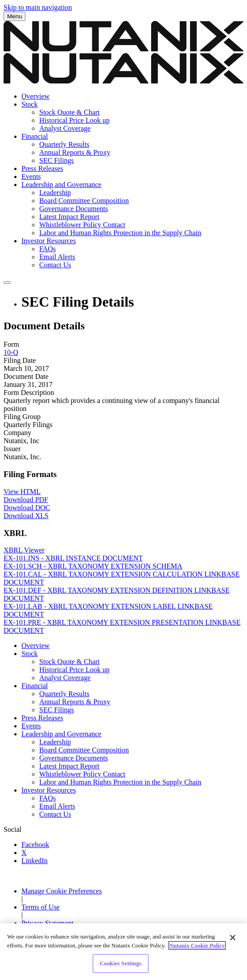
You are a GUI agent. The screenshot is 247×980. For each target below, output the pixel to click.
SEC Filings (57, 160)
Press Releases (42, 168)
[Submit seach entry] (7, 282)
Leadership (55, 193)
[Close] (233, 943)
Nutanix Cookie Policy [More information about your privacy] (197, 950)
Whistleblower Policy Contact (82, 225)
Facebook (35, 845)
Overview (35, 96)
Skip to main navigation (38, 7)
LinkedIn (35, 861)
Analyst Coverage (65, 128)
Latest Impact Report (69, 217)
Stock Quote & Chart (70, 112)
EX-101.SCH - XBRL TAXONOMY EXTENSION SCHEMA (93, 566)
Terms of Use (41, 907)
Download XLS (26, 516)
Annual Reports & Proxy (75, 152)
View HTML (22, 492)
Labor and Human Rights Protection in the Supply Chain (120, 233)
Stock (29, 104)
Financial (35, 136)
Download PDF (26, 500)
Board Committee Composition (84, 201)
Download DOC (27, 508)
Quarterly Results (64, 144)
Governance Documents (74, 209)
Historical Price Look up (74, 120)
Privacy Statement (47, 923)
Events (31, 176)
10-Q (11, 352)
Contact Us (55, 265)
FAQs (47, 249)
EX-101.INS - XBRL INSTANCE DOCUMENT (73, 558)
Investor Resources (49, 241)
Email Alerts (57, 257)
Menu (14, 16)
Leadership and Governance (61, 185)
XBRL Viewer (24, 550)
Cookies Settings (121, 969)
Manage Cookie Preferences (62, 891)
